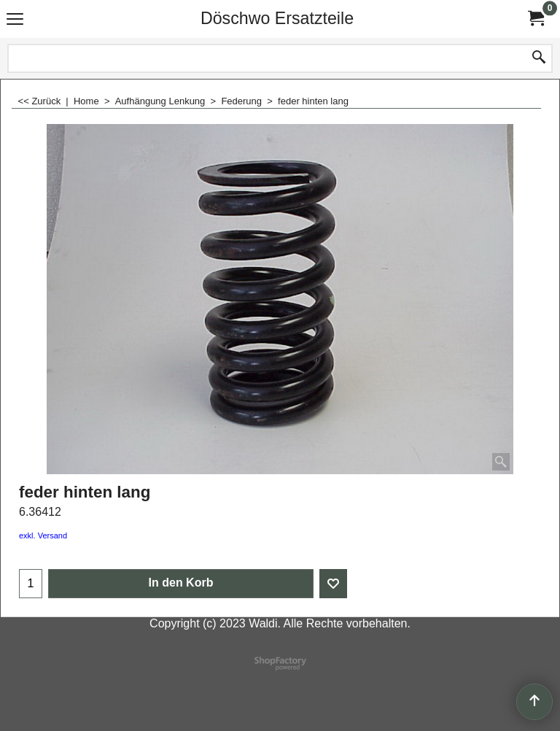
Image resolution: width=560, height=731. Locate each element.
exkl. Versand (43, 535)
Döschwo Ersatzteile (277, 18)
